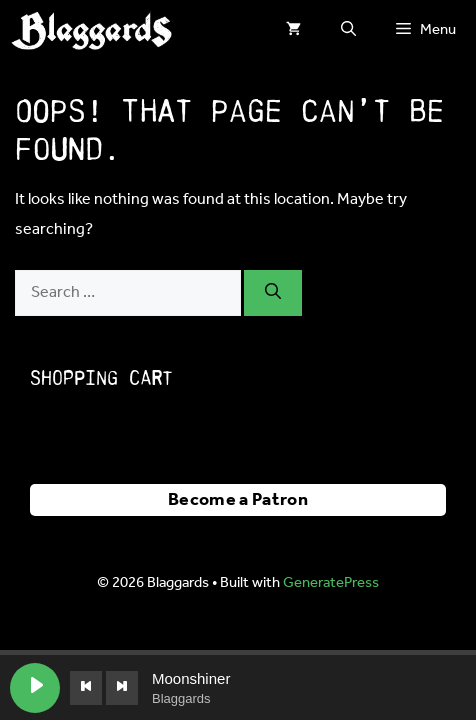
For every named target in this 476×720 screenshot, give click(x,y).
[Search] (273, 293)
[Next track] (122, 688)
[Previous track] (86, 688)
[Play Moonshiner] (35, 688)
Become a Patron (238, 500)
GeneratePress (331, 583)
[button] (348, 30)
